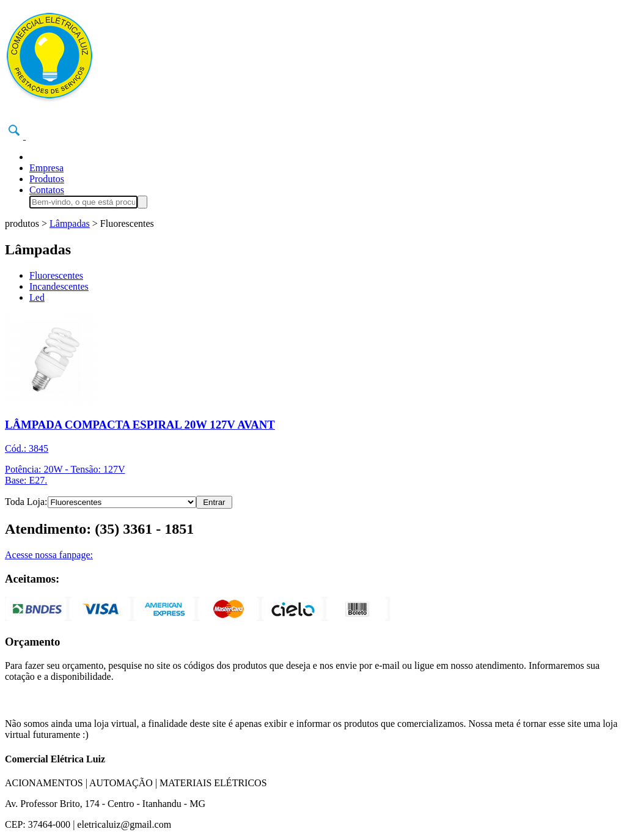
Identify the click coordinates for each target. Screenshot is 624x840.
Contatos (47, 190)
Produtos (47, 179)
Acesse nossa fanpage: (49, 555)
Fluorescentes (56, 275)
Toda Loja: (26, 502)
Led (37, 297)
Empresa (46, 168)
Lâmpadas (70, 223)
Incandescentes (59, 286)
